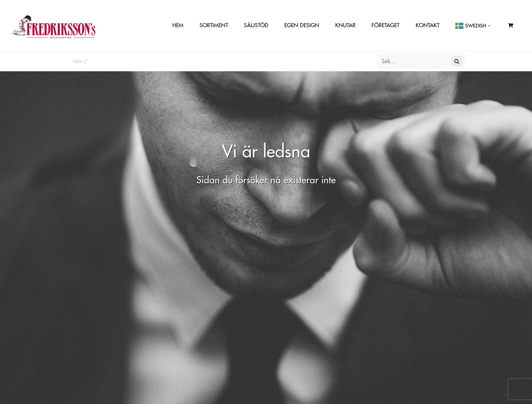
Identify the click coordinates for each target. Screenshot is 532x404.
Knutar (345, 25)
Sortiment (214, 25)
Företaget (385, 25)
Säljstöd (256, 25)
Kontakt (427, 25)
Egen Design (302, 25)
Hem (178, 25)
